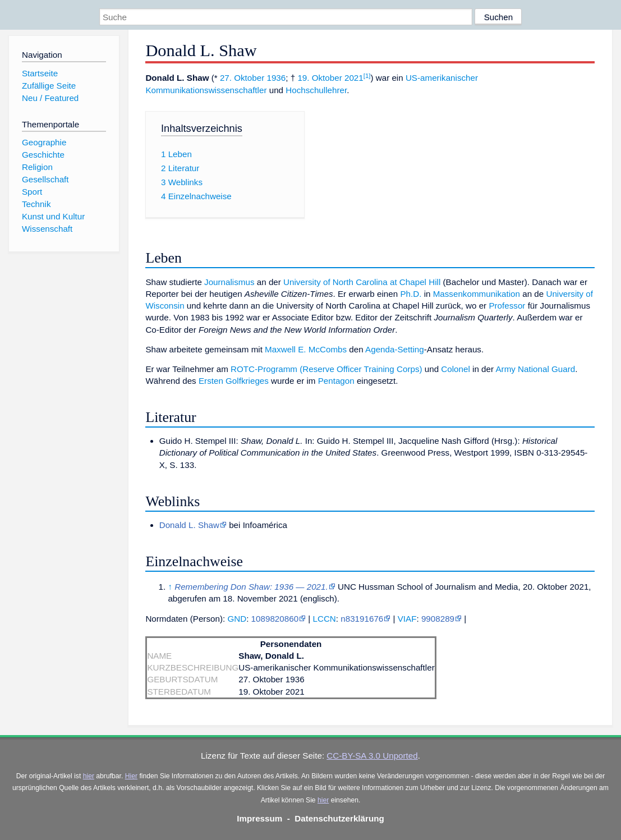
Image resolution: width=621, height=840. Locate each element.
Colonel (456, 369)
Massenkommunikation (477, 294)
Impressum (259, 818)
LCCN (324, 619)
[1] (367, 76)
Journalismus (229, 282)
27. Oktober (242, 78)
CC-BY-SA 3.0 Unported (372, 756)
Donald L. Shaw (189, 525)
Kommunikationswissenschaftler (206, 90)
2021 (354, 78)
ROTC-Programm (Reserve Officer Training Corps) (326, 369)
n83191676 (362, 619)
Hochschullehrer (316, 90)
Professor (507, 306)
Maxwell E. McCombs (306, 349)
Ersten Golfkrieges (234, 381)
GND (237, 619)
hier (89, 776)
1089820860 (275, 619)
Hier (131, 776)
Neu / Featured (50, 98)
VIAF (407, 619)
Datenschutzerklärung (339, 818)
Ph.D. (411, 294)
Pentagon (336, 381)
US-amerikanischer (442, 78)
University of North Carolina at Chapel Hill (362, 282)
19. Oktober (319, 78)
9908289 (438, 619)
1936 (276, 78)
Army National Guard (535, 369)
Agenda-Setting (395, 349)
